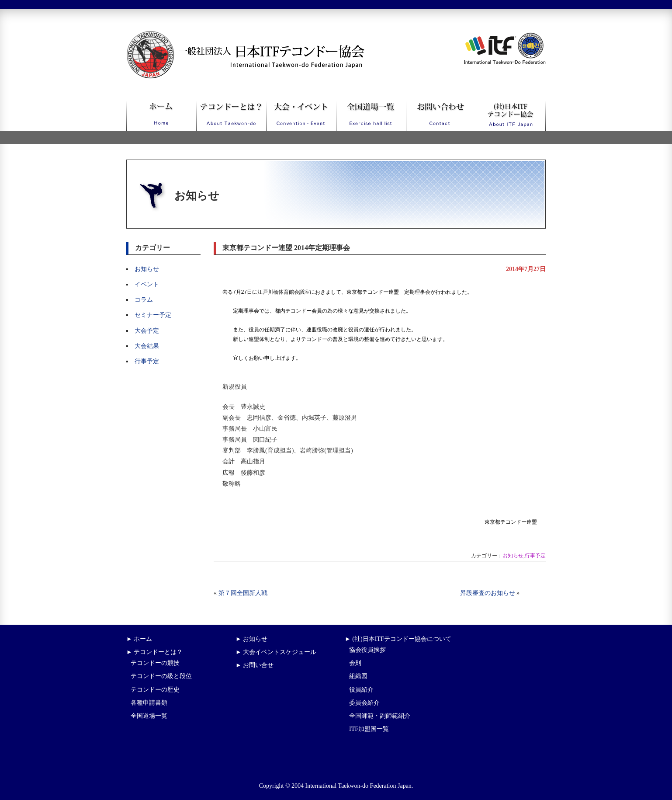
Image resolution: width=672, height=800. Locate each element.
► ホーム (139, 639)
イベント (147, 284)
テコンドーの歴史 (155, 690)
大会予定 (147, 331)
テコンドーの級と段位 (161, 676)
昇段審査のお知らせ (488, 593)
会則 (355, 663)
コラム (144, 300)
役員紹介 (361, 690)
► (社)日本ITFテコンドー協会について (398, 639)
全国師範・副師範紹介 (380, 716)
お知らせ (147, 269)
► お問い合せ (255, 665)
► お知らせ (251, 639)
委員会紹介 (364, 703)
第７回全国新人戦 (243, 593)
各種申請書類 (149, 703)
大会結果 (147, 346)
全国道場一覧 (149, 716)
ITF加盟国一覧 (369, 729)
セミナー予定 (153, 315)
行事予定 (147, 361)
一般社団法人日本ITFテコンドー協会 (229, 36)
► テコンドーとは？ (154, 652)
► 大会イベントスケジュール (276, 652)
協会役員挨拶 (367, 650)
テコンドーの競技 (155, 663)
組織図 (358, 676)
